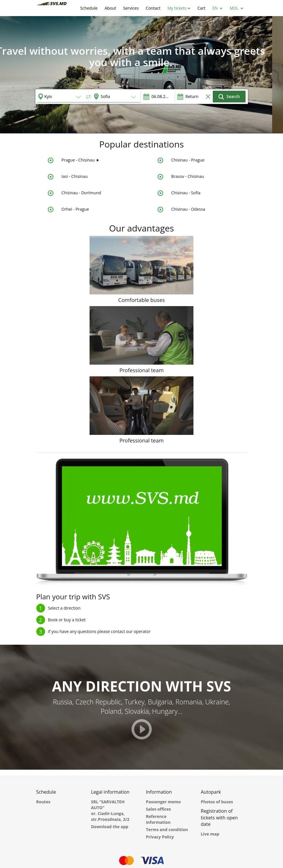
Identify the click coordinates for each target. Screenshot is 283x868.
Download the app (110, 827)
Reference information (158, 819)
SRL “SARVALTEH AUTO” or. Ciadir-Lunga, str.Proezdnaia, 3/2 (110, 810)
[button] (179, 8)
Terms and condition (167, 830)
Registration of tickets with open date (219, 818)
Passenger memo (163, 802)
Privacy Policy (160, 837)
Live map (210, 834)
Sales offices (159, 809)
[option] (141, 75)
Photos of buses (217, 802)
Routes (43, 802)
